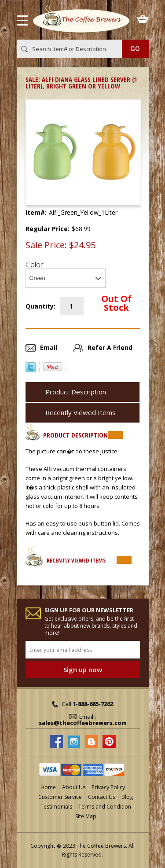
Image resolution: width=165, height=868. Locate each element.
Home (48, 787)
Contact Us (102, 797)
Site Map (86, 816)
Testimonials (56, 807)
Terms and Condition (105, 807)
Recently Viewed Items (81, 412)
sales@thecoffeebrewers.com (83, 723)
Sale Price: (46, 245)
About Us (74, 787)
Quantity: (40, 306)
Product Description (76, 392)
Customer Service (60, 797)
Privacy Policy (108, 787)
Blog (127, 797)
